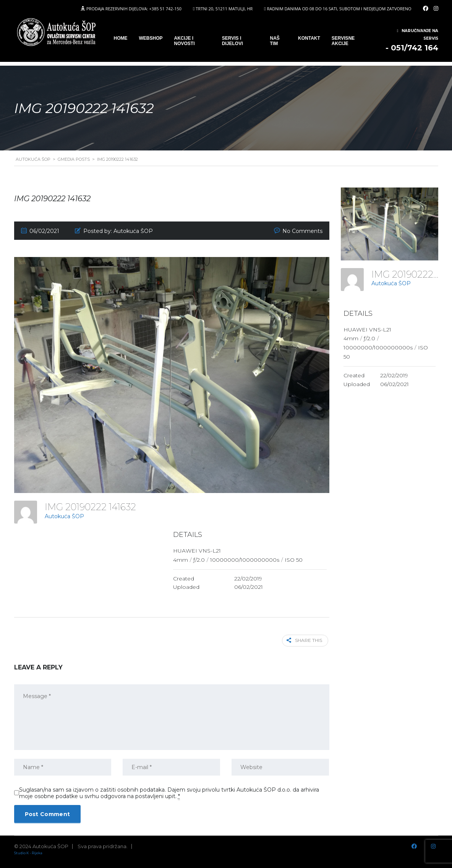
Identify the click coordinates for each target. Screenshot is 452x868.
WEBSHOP (151, 38)
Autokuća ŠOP (64, 516)
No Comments (302, 231)
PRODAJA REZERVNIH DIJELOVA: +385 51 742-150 (134, 9)
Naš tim (275, 41)
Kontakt (309, 38)
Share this (306, 640)
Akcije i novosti (185, 41)
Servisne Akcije (343, 41)
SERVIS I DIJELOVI (232, 41)
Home (121, 38)
